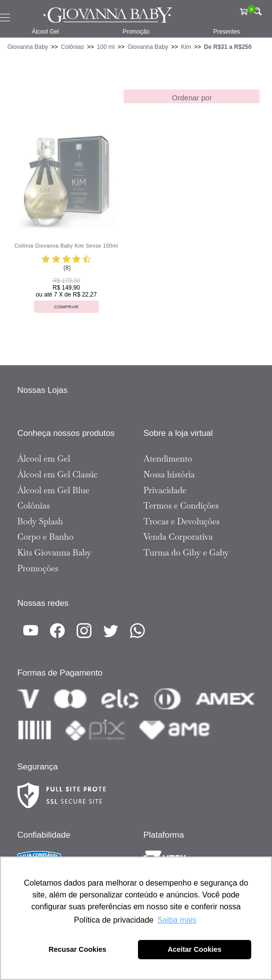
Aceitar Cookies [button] (195, 949)
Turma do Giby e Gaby (186, 553)
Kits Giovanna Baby (54, 553)
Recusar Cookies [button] (77, 949)
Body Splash (40, 521)
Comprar (66, 307)
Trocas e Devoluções (181, 521)
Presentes (227, 32)
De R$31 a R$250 (228, 47)
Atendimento (168, 459)
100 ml (106, 47)
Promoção (136, 32)
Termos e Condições (181, 506)
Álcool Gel (45, 32)
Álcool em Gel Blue (53, 490)
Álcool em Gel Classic (57, 474)
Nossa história (169, 474)
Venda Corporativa (178, 537)
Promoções (38, 568)
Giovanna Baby (28, 47)
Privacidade (165, 490)
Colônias (72, 47)
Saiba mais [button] (177, 920)
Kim (186, 47)
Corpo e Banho (45, 537)
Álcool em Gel (44, 459)
